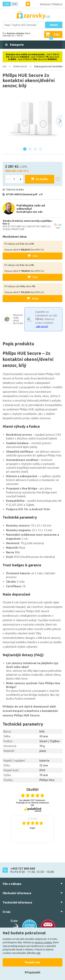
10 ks (35, 298)
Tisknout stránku (15, 190)
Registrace (45, 4)
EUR (14, 4)
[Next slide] (59, 121)
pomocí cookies (43, 942)
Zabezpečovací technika (48, 66)
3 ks (35, 256)
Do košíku (42, 179)
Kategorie (17, 45)
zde (38, 953)
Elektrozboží (20, 66)
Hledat (54, 25)
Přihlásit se (57, 4)
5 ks (35, 277)
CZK (7, 4)
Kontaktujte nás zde (29, 212)
